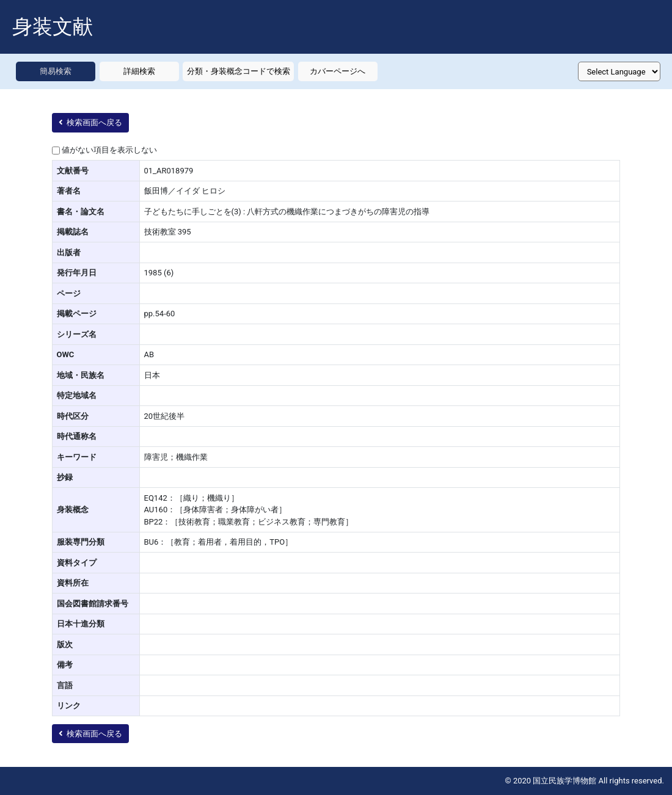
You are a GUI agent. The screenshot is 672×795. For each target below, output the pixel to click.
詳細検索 (139, 71)
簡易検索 (56, 71)
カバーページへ (338, 71)
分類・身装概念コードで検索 (239, 71)
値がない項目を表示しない (109, 150)
